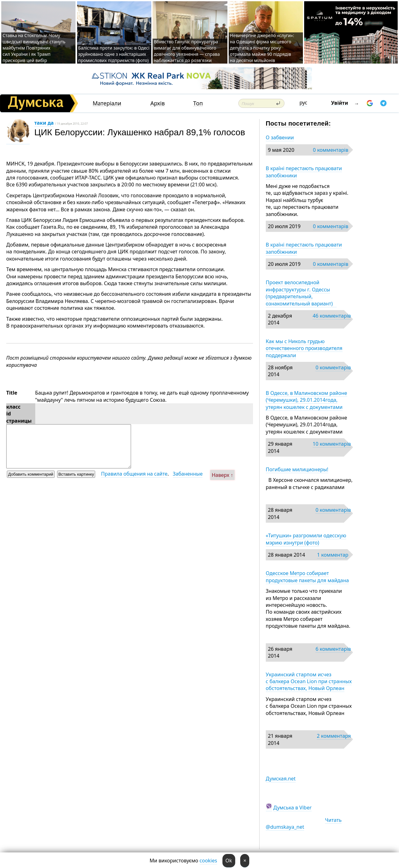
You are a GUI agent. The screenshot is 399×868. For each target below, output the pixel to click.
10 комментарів (332, 444)
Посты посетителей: (298, 123)
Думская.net (281, 779)
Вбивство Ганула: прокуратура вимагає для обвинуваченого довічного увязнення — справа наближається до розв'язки (187, 51)
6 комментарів (333, 649)
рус (303, 103)
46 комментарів (332, 316)
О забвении (280, 137)
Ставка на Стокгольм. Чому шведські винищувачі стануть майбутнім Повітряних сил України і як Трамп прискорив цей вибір (34, 48)
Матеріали (107, 103)
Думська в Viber (292, 808)
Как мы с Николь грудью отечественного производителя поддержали (304, 348)
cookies (208, 861)
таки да (44, 123)
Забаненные (188, 474)
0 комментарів (331, 150)
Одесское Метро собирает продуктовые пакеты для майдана (307, 577)
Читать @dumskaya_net (304, 823)
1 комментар (333, 555)
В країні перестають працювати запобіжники (304, 172)
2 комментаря (334, 736)
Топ (198, 103)
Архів (158, 103)
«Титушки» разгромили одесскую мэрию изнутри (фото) (306, 539)
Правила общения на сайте (134, 474)
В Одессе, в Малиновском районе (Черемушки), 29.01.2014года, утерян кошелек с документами (307, 400)
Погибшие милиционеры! (297, 469)
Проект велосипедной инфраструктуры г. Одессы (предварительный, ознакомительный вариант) (301, 293)
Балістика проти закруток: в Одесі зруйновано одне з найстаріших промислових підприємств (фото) (114, 54)
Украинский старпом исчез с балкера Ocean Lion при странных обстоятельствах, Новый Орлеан (309, 681)
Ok (229, 861)
